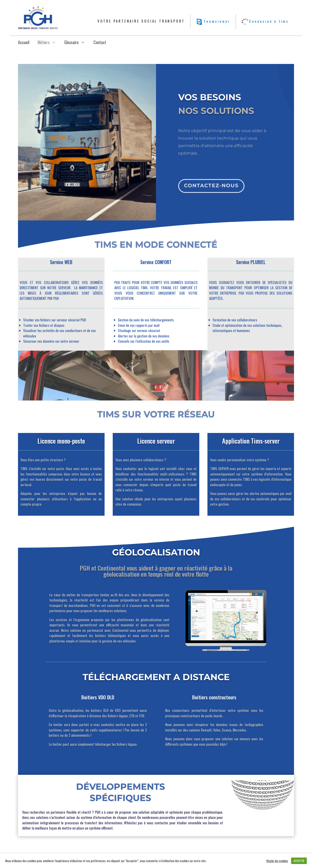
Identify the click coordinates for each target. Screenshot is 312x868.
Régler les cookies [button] (277, 861)
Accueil (24, 42)
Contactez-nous (210, 181)
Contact (100, 42)
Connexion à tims (265, 21)
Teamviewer (213, 21)
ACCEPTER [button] (299, 861)
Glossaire (77, 42)
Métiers (49, 42)
